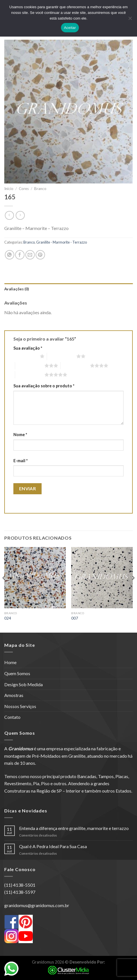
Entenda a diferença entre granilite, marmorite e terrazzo (74, 828)
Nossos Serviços (20, 706)
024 (8, 618)
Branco (40, 189)
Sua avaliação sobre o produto (44, 386)
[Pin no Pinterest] (40, 255)
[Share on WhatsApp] (10, 255)
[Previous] (4, 589)
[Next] (133, 589)
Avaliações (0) (17, 289)
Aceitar (70, 28)
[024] (35, 578)
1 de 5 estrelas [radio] (25, 356)
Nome (20, 435)
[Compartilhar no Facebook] (20, 255)
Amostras (14, 695)
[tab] (68, 289)
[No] (130, 20)
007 (75, 618)
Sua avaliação (28, 348)
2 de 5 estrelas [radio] (62, 356)
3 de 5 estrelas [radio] (30, 366)
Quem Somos (17, 673)
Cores (24, 189)
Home (10, 662)
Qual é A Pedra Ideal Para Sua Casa (53, 846)
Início (9, 189)
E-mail (21, 461)
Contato (12, 717)
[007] (102, 578)
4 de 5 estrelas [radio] (75, 366)
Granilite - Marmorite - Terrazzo (62, 242)
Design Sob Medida (23, 684)
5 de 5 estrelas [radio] (30, 375)
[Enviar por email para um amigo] (30, 255)
